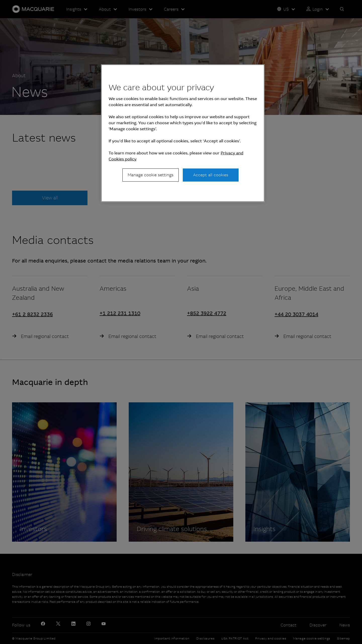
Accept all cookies (211, 175)
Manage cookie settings (151, 175)
